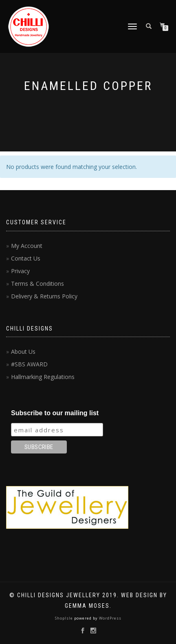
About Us (23, 352)
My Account (27, 246)
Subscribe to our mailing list (55, 413)
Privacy (20, 271)
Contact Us (26, 258)
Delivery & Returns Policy (44, 296)
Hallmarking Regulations (43, 377)
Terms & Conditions (37, 284)
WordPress (110, 618)
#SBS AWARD (29, 364)
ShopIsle (65, 618)
